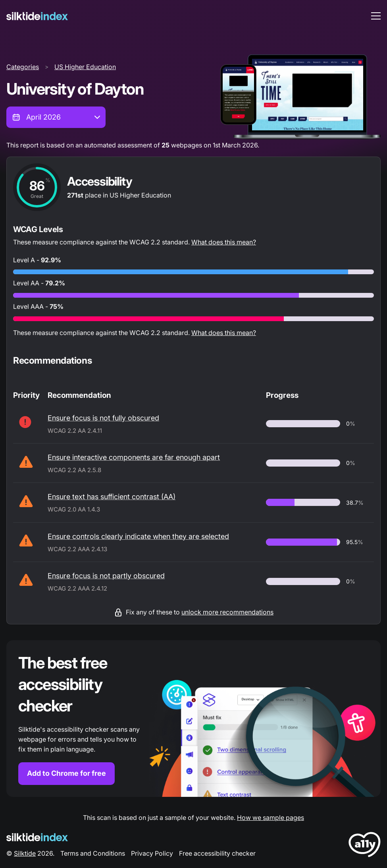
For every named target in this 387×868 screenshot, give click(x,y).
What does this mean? (224, 242)
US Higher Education (85, 67)
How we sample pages (271, 818)
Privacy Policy (152, 853)
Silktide (25, 853)
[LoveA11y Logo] (365, 846)
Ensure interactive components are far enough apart (134, 457)
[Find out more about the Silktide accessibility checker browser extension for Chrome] (193, 718)
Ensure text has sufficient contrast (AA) (112, 497)
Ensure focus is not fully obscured (103, 418)
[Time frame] (56, 117)
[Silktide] (37, 16)
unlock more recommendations (227, 612)
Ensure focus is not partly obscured (106, 576)
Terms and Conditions (93, 853)
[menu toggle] (376, 16)
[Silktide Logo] (37, 837)
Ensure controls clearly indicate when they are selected (138, 536)
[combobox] (56, 117)
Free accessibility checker (217, 853)
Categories (23, 67)
